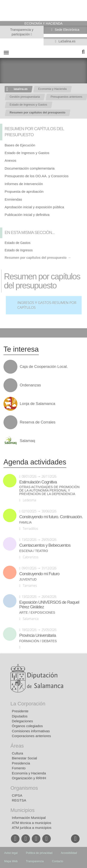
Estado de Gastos (18, 243)
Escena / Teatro (34, 551)
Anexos (10, 160)
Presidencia (21, 763)
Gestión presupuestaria (25, 97)
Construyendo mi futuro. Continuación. (51, 517)
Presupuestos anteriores (66, 97)
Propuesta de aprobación (24, 191)
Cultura (17, 753)
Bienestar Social (24, 758)
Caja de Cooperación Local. (44, 367)
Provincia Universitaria (38, 635)
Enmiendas (13, 199)
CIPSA (17, 795)
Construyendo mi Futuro (39, 574)
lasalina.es (21, 89)
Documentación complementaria (30, 168)
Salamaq (27, 441)
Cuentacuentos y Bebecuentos (45, 545)
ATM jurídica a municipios (32, 828)
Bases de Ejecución (20, 145)
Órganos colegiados (27, 726)
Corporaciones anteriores (31, 736)
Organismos (24, 788)
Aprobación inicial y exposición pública (34, 207)
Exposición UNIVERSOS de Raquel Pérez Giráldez (49, 605)
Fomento (19, 768)
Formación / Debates (38, 641)
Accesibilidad (69, 853)
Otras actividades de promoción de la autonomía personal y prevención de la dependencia (49, 491)
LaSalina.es (66, 41)
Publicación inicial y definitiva (27, 215)
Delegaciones (22, 721)
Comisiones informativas (31, 731)
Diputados (20, 716)
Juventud (28, 579)
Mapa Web (11, 861)
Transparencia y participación (22, 32)
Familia (26, 522)
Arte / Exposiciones (37, 613)
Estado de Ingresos (19, 250)
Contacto (58, 861)
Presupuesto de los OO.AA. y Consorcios (37, 176)
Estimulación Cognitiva (38, 482)
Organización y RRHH (29, 778)
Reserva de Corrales (38, 422)
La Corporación (28, 704)
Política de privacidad (39, 853)
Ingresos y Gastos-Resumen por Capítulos (47, 305)
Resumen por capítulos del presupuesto (38, 113)
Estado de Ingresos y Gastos (29, 105)
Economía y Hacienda (29, 773)
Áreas (17, 746)
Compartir (6, 333)
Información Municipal (29, 818)
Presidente (20, 711)
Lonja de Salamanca (37, 404)
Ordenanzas (30, 385)
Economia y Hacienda (53, 89)
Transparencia (35, 861)
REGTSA (19, 800)
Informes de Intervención (24, 184)
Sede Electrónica (67, 30)
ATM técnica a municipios (32, 823)
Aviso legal (11, 853)
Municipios (23, 810)
